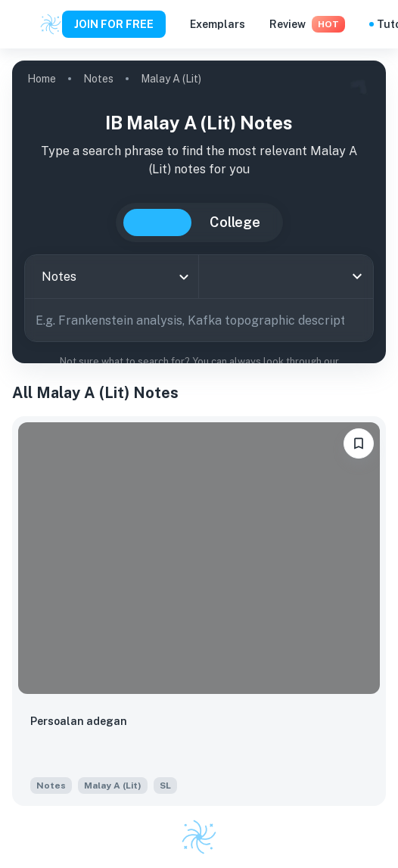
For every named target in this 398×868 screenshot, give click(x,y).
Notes (98, 79)
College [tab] (235, 222)
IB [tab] (157, 222)
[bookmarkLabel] (359, 443)
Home (42, 79)
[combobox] (112, 277)
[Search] (356, 320)
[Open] (357, 276)
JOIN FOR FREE (114, 24)
